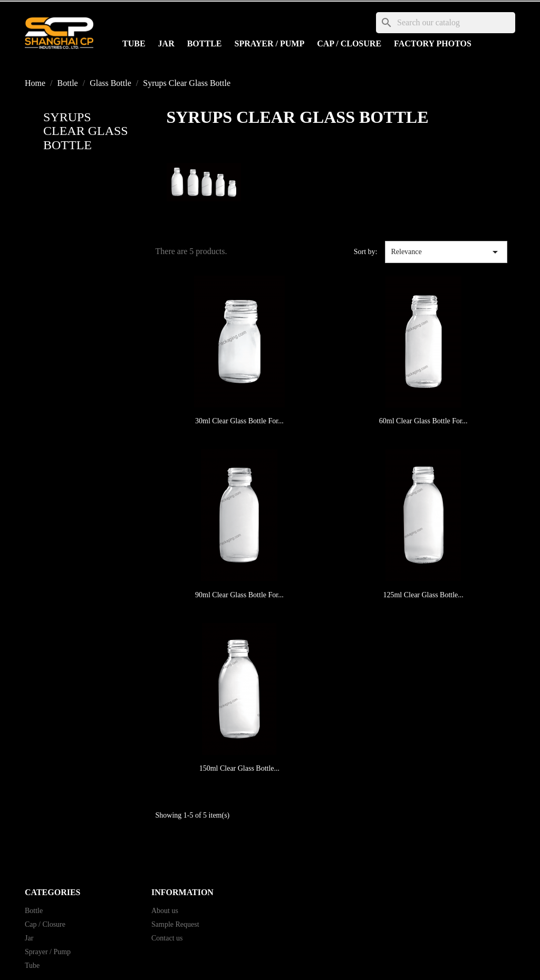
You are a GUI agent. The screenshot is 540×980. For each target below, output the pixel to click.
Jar (166, 43)
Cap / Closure (349, 43)
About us (165, 911)
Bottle (205, 43)
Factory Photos (433, 43)
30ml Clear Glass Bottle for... (239, 421)
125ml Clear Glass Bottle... (423, 595)
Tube (134, 43)
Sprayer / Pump (270, 43)
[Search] (446, 23)
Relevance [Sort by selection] (446, 252)
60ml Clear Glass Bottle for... (423, 421)
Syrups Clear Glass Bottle (86, 131)
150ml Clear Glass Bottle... (239, 768)
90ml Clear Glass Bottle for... (239, 595)
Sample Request (175, 924)
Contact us (167, 938)
